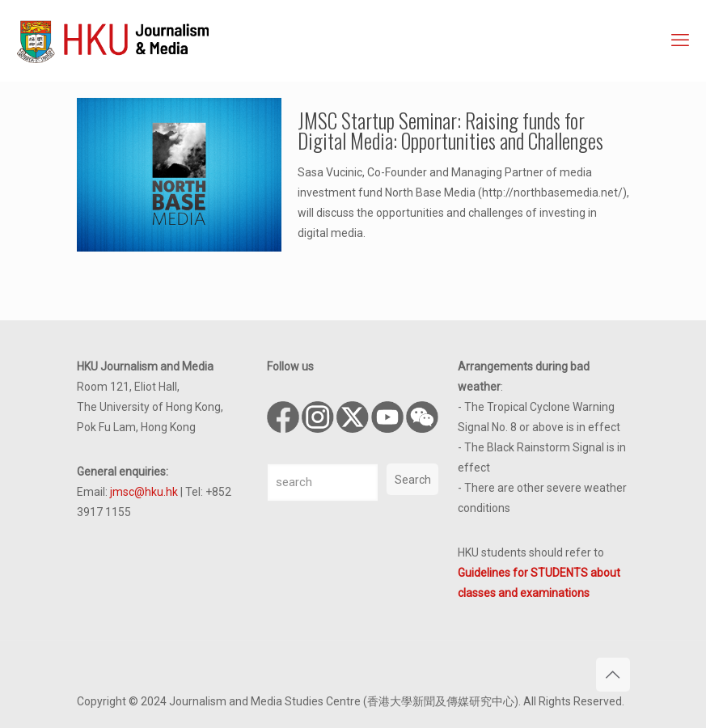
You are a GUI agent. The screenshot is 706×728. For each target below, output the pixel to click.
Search (413, 480)
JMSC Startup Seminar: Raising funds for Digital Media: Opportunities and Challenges (450, 130)
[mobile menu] (680, 40)
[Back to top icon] (613, 675)
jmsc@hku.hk (144, 492)
